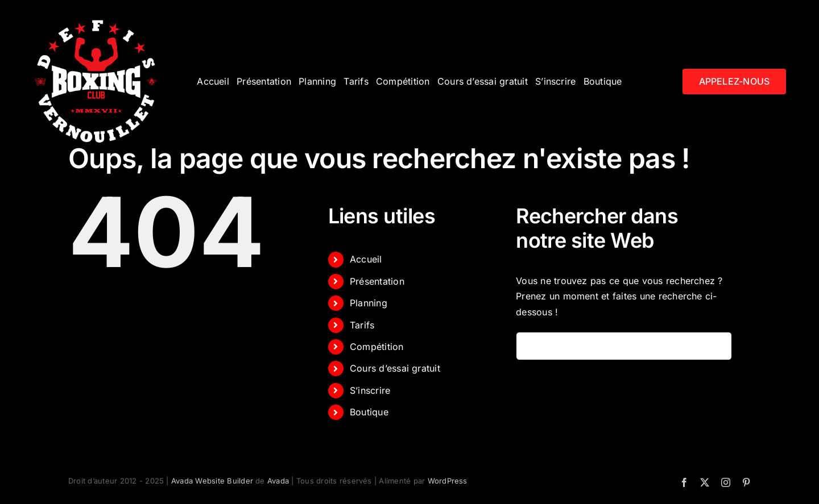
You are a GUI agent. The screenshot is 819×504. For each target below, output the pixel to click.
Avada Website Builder (212, 481)
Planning (369, 303)
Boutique (369, 412)
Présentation (377, 281)
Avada (278, 481)
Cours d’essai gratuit (395, 368)
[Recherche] (530, 346)
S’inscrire (370, 390)
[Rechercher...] (624, 346)
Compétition (377, 347)
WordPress (448, 481)
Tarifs (362, 325)
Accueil (366, 259)
